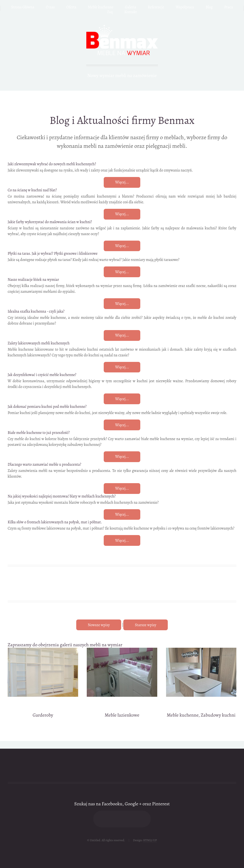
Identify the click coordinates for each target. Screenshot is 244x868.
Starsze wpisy (145, 625)
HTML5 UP (150, 840)
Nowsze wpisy (99, 625)
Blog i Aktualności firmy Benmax (122, 120)
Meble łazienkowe (122, 715)
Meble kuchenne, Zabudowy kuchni (201, 715)
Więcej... (122, 182)
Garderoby (43, 715)
